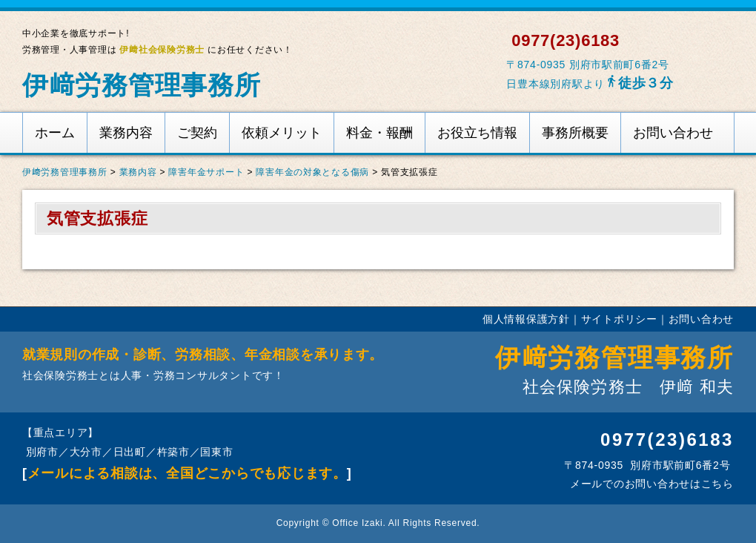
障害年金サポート (206, 172)
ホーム (55, 133)
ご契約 (197, 133)
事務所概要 (575, 133)
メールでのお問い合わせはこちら (650, 484)
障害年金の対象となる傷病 (312, 172)
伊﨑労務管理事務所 (142, 85)
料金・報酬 (379, 133)
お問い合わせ (673, 133)
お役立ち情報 (477, 133)
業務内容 (126, 133)
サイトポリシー (619, 319)
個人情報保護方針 (526, 319)
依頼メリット (282, 133)
